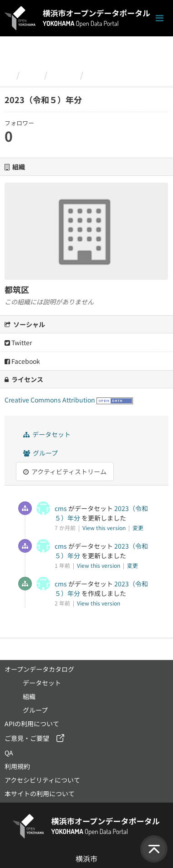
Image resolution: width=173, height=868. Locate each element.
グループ (41, 453)
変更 (138, 528)
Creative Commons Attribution (50, 400)
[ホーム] (8, 74)
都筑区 (64, 74)
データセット (47, 434)
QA (9, 753)
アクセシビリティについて (42, 780)
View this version (105, 528)
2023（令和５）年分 (126, 74)
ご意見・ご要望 (27, 738)
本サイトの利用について (40, 794)
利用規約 (17, 766)
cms (61, 508)
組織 (32, 74)
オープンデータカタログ (39, 669)
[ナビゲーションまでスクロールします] (160, 18)
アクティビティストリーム (65, 471)
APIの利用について (32, 724)
